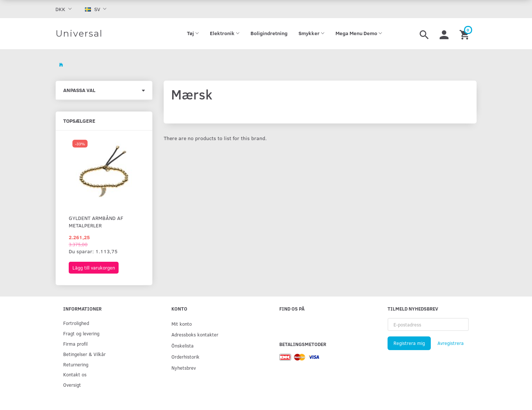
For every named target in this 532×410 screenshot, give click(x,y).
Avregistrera (451, 343)
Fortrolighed (76, 323)
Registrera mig (409, 343)
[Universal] (79, 34)
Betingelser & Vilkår (84, 354)
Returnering (76, 364)
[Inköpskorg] (465, 34)
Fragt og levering (81, 333)
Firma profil (75, 344)
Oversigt (72, 385)
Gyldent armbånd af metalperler (96, 222)
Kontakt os (75, 374)
